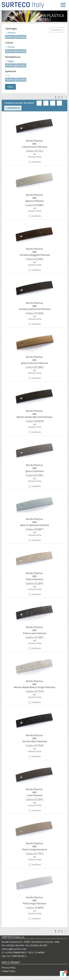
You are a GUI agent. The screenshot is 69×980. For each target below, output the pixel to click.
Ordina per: (57, 30)
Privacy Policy (9, 968)
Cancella (21, 37)
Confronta (13, 108)
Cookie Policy (9, 971)
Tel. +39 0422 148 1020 (13, 945)
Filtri (10, 87)
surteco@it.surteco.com (14, 949)
